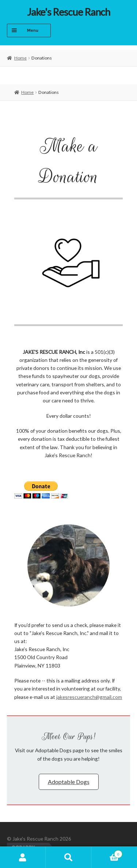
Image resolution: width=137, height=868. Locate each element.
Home (20, 58)
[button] (69, 782)
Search (68, 857)
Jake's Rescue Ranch (68, 12)
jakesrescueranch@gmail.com (89, 697)
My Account (23, 857)
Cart (107, 853)
